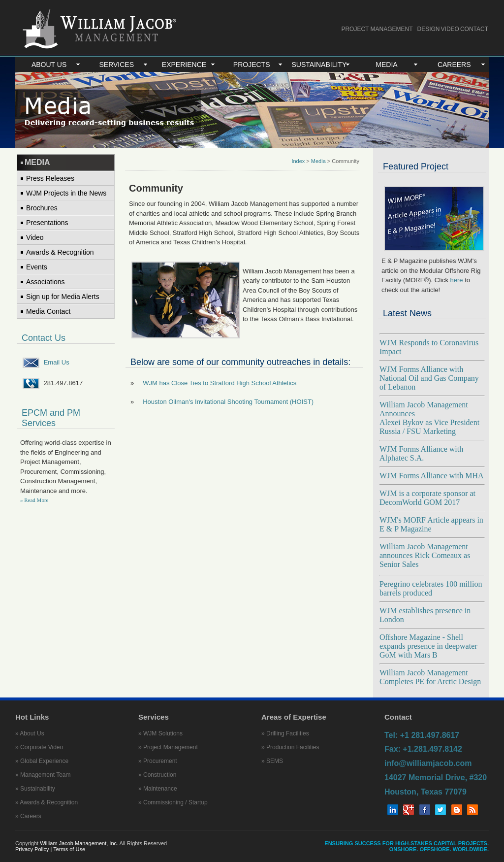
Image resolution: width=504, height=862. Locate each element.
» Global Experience (42, 761)
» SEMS (272, 761)
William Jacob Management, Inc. (79, 843)
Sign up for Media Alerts (63, 297)
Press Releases (50, 178)
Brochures (42, 208)
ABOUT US (49, 65)
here (457, 280)
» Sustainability (35, 789)
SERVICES (117, 65)
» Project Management (168, 747)
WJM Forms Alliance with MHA (432, 476)
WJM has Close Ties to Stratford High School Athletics (220, 383)
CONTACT (474, 29)
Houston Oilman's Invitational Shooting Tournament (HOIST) (228, 402)
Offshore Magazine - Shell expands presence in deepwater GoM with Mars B (428, 646)
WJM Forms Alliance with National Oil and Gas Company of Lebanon (429, 378)
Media (318, 161)
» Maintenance (158, 789)
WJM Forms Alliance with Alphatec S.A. (421, 453)
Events (37, 267)
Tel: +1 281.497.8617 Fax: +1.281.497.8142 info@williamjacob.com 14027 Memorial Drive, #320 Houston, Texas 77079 (436, 763)
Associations (46, 282)
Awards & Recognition (60, 252)
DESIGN (429, 29)
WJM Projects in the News (66, 193)
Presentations (47, 223)
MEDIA (386, 65)
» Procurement (158, 761)
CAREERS (454, 65)
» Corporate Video (39, 747)
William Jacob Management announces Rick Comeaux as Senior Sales (425, 555)
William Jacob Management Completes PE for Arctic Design (430, 677)
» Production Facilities (290, 747)
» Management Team (43, 775)
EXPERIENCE (184, 65)
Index (298, 161)
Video (35, 237)
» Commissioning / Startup (173, 802)
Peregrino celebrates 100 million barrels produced (431, 588)
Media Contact (48, 311)
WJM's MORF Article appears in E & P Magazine (431, 524)
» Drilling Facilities (285, 733)
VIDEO (450, 29)
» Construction (157, 775)
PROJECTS (252, 65)
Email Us (57, 362)
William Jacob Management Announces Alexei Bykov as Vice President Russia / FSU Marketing (429, 418)
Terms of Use (69, 849)
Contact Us (44, 338)
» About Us (30, 733)
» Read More (34, 500)
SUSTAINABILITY (319, 65)
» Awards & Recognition (47, 802)
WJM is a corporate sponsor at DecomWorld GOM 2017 (427, 498)
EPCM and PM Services (51, 418)
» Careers (28, 816)
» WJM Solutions (160, 733)
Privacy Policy (33, 849)
